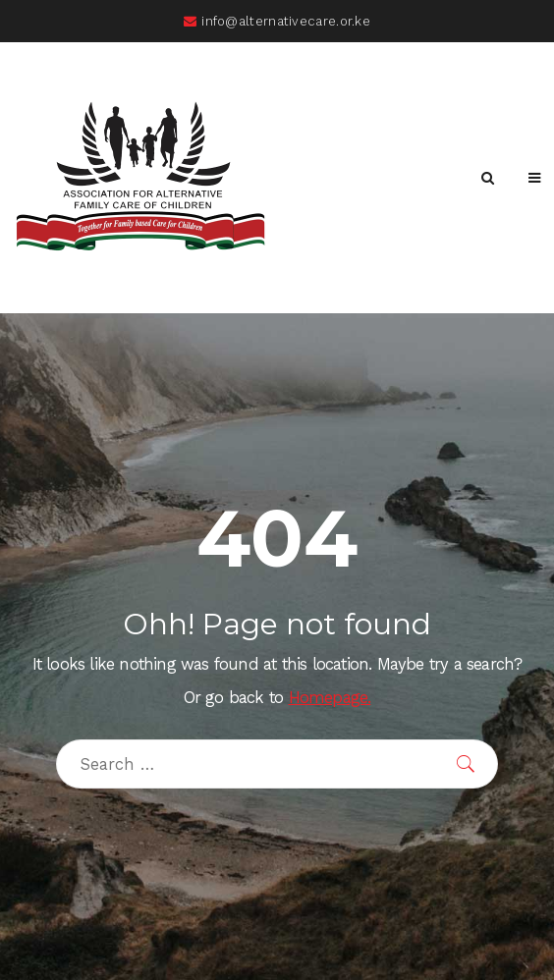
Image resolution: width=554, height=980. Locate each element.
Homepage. (330, 698)
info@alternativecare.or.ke (277, 21)
